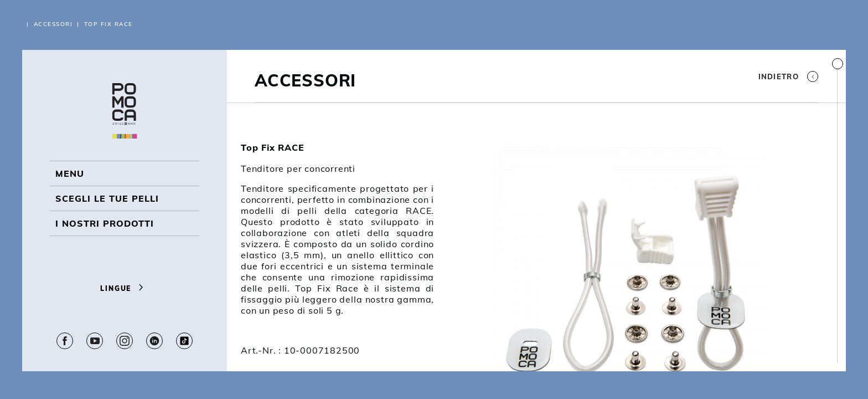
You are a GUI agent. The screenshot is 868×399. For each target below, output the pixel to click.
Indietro (788, 76)
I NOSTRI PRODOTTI (105, 223)
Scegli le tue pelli (107, 198)
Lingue (124, 288)
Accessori (53, 24)
